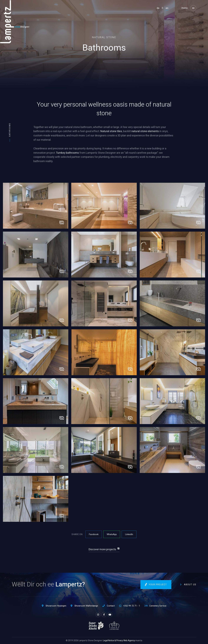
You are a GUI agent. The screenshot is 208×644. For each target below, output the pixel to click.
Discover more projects (102, 549)
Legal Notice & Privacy (113, 641)
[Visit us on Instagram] (98, 615)
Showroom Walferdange (86, 606)
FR (163, 8)
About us (190, 585)
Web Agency (129, 641)
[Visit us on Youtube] (110, 615)
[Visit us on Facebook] (104, 615)
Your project (158, 585)
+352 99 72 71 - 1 (132, 606)
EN (167, 8)
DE (158, 8)
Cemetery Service (158, 606)
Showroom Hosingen (56, 606)
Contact (111, 606)
